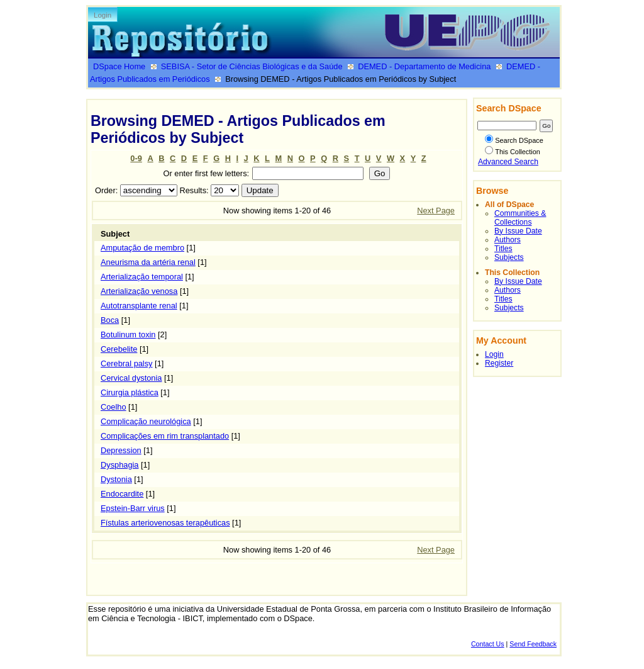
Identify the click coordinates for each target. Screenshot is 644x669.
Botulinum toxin (128, 334)
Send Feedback (533, 644)
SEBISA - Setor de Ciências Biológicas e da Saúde (252, 66)
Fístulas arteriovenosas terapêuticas (165, 523)
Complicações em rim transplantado (165, 436)
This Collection (513, 152)
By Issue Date (518, 231)
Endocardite (122, 494)
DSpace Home (119, 66)
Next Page (436, 211)
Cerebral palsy (127, 363)
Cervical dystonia (131, 378)
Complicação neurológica (146, 421)
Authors (508, 240)
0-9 (136, 158)
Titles (503, 249)
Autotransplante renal (139, 306)
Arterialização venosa (139, 291)
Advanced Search (508, 162)
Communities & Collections (520, 218)
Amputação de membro (142, 248)
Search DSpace (514, 140)
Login (103, 15)
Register (499, 363)
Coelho (114, 407)
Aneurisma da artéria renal (148, 262)
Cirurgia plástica (130, 392)
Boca (110, 320)
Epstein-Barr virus (133, 508)
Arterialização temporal (142, 277)
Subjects (509, 257)
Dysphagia (119, 465)
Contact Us (488, 644)
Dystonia (116, 479)
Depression (121, 450)
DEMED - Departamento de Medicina (424, 66)
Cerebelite (119, 349)
